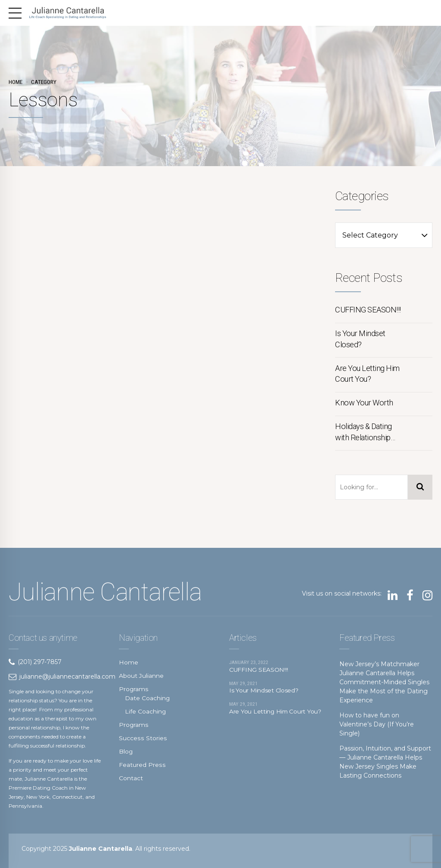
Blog (126, 751)
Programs (134, 689)
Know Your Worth (364, 403)
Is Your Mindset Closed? (360, 339)
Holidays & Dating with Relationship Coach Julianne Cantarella (363, 432)
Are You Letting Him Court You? (367, 374)
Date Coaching (148, 698)
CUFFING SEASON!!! (368, 310)
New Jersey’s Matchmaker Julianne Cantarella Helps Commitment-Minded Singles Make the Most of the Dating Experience (384, 682)
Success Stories (142, 738)
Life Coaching (146, 711)
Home (16, 82)
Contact (131, 778)
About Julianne (141, 676)
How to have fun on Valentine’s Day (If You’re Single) (377, 724)
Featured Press (142, 765)
